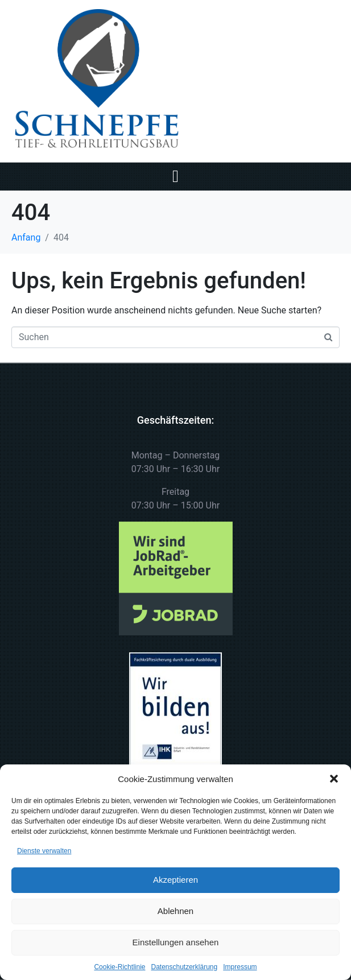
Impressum (240, 967)
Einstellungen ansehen (176, 942)
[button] (334, 779)
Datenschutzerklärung (184, 967)
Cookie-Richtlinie (119, 967)
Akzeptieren (175, 880)
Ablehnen (175, 911)
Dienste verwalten (44, 851)
